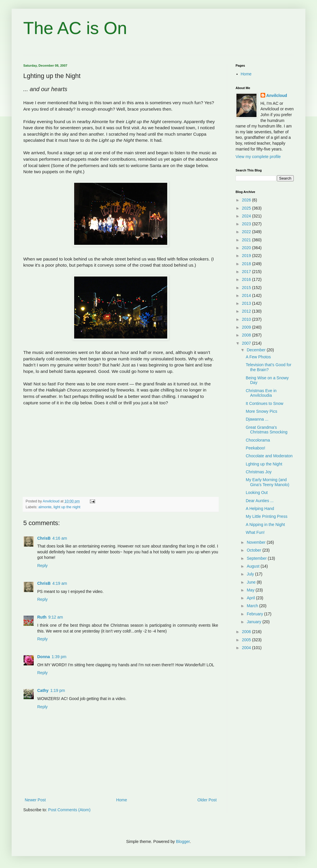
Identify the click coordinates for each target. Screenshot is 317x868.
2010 (247, 319)
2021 (247, 240)
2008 (247, 335)
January (254, 622)
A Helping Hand (260, 509)
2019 (247, 256)
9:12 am (56, 617)
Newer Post (35, 800)
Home (121, 800)
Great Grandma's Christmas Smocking (267, 430)
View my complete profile (258, 157)
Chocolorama (258, 440)
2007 (247, 343)
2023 (247, 224)
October (254, 550)
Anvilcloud (277, 95)
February (255, 614)
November (257, 542)
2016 (247, 279)
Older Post (207, 800)
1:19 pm (58, 690)
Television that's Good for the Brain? (269, 367)
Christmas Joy (259, 472)
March (253, 606)
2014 (247, 295)
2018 (247, 264)
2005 (247, 640)
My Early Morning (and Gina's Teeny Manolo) (268, 482)
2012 (247, 311)
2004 (247, 648)
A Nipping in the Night (265, 525)
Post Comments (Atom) (69, 810)
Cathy (43, 690)
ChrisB (44, 538)
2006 (247, 632)
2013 (247, 303)
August (253, 566)
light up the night (67, 507)
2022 (247, 232)
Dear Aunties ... (260, 501)
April (251, 598)
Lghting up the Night (264, 464)
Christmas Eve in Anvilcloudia (261, 393)
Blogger (183, 842)
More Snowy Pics (261, 411)
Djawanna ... (257, 419)
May (251, 590)
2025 (247, 208)
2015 (247, 288)
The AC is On (75, 28)
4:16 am (60, 538)
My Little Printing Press (267, 516)
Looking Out (257, 493)
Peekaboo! (255, 448)
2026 (247, 200)
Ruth (42, 617)
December (257, 350)
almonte (45, 507)
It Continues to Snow (265, 403)
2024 (247, 216)
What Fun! (255, 532)
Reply (42, 566)
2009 (247, 327)
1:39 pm (59, 657)
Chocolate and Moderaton (269, 456)
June (252, 582)
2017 (247, 272)
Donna (44, 657)
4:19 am (60, 583)
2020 (247, 248)
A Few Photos (258, 357)
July (251, 574)
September (257, 558)
